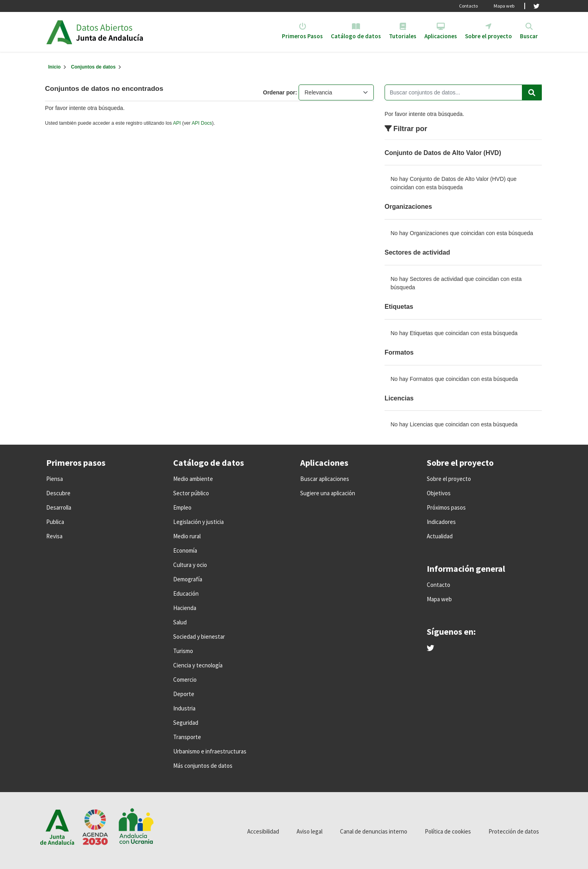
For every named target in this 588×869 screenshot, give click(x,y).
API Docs (202, 123)
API (177, 123)
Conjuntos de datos (93, 67)
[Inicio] (54, 67)
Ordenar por (279, 92)
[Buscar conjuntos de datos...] (463, 92)
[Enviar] (532, 92)
